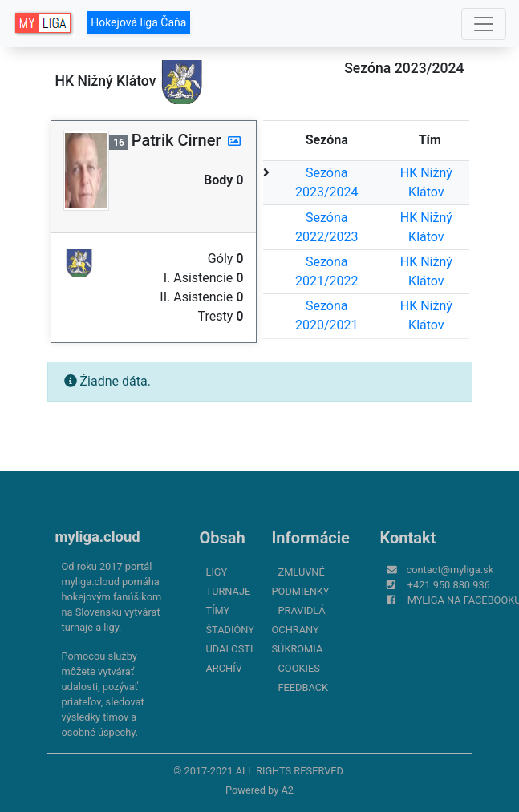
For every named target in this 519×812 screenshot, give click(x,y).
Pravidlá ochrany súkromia (299, 630)
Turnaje (229, 591)
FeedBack (304, 687)
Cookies (299, 668)
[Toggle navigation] (484, 24)
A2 (287, 790)
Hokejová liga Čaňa (138, 22)
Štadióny (230, 630)
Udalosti (230, 649)
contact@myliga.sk (450, 570)
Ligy (217, 572)
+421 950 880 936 (449, 585)
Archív (224, 668)
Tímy (218, 610)
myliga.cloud (98, 537)
